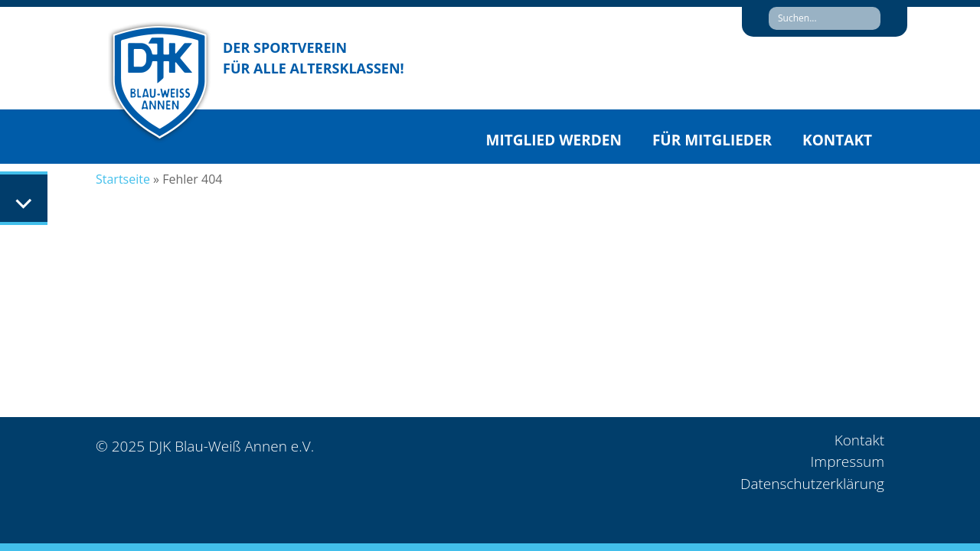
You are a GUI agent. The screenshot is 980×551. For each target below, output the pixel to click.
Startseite (123, 179)
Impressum (848, 461)
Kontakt (837, 140)
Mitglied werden (554, 140)
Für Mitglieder (712, 140)
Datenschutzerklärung (812, 484)
